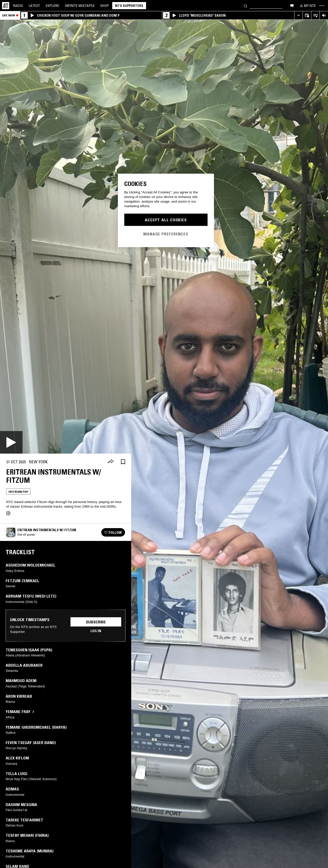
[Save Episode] (123, 462)
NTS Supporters (129, 6)
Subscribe (96, 622)
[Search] (245, 6)
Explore (52, 6)
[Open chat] (292, 5)
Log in (96, 631)
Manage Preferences (166, 234)
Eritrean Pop (18, 492)
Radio (18, 6)
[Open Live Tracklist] (315, 15)
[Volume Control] (324, 15)
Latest (34, 6)
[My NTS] (307, 6)
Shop (105, 6)
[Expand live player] (298, 15)
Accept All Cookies (166, 220)
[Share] (111, 462)
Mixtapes (80, 6)
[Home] (6, 6)
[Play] (11, 442)
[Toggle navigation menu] (322, 6)
